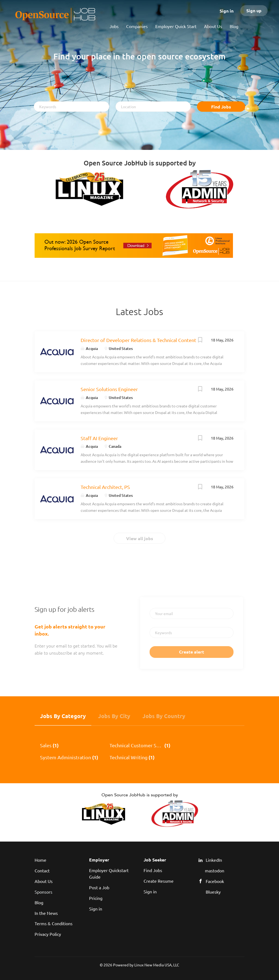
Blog (39, 902)
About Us (44, 881)
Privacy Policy (48, 934)
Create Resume (159, 881)
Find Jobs (221, 107)
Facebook (215, 881)
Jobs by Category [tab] (63, 716)
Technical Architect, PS (105, 487)
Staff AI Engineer (99, 438)
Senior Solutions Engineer (109, 389)
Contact (42, 870)
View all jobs (140, 538)
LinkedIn (214, 860)
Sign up (254, 10)
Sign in (227, 11)
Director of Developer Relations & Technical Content (138, 340)
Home (40, 860)
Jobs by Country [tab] (164, 716)
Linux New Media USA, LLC (157, 965)
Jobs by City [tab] (114, 716)
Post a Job (99, 887)
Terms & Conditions (54, 923)
